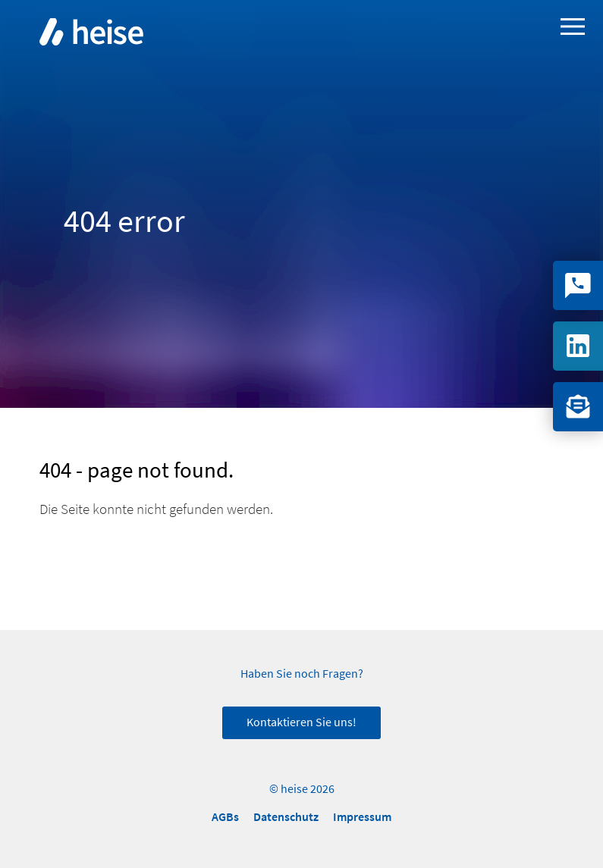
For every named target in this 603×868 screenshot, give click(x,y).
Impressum (362, 817)
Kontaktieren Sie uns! (301, 722)
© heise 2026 (302, 789)
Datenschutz (286, 817)
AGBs (225, 817)
